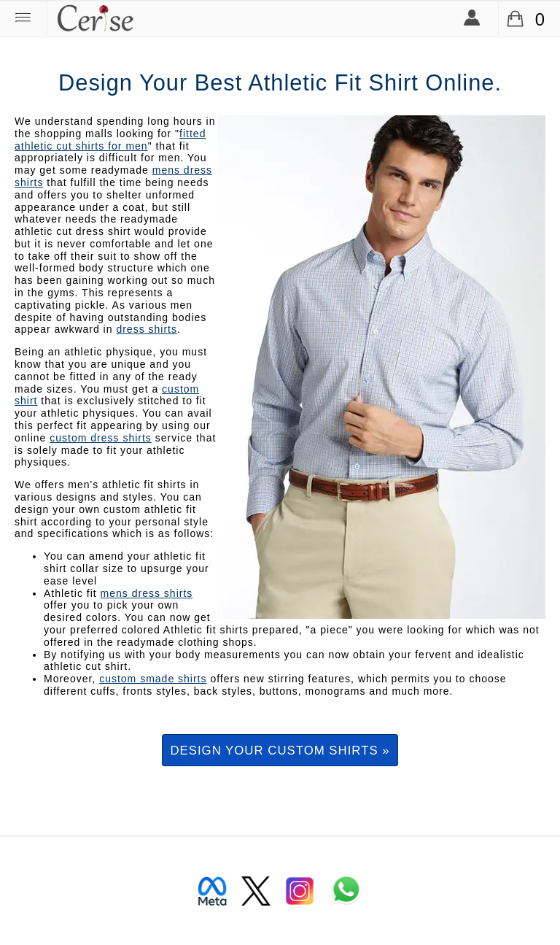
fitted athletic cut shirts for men (110, 140)
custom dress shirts (101, 438)
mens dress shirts (147, 593)
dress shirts (147, 329)
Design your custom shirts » (280, 751)
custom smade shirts (153, 679)
